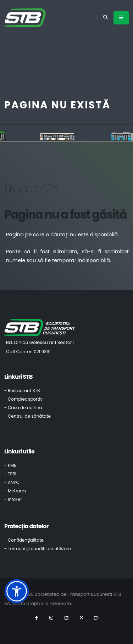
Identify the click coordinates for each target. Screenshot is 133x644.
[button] (17, 591)
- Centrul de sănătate (27, 416)
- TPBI (10, 474)
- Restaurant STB (22, 391)
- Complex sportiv (23, 399)
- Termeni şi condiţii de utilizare (38, 549)
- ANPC (12, 482)
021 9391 (42, 352)
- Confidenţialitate (24, 540)
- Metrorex (15, 491)
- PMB (10, 465)
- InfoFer (13, 499)
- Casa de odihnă (23, 408)
